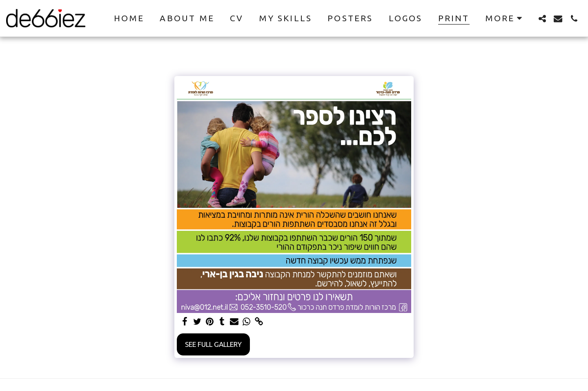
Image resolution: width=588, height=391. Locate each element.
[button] (542, 18)
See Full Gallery (213, 344)
